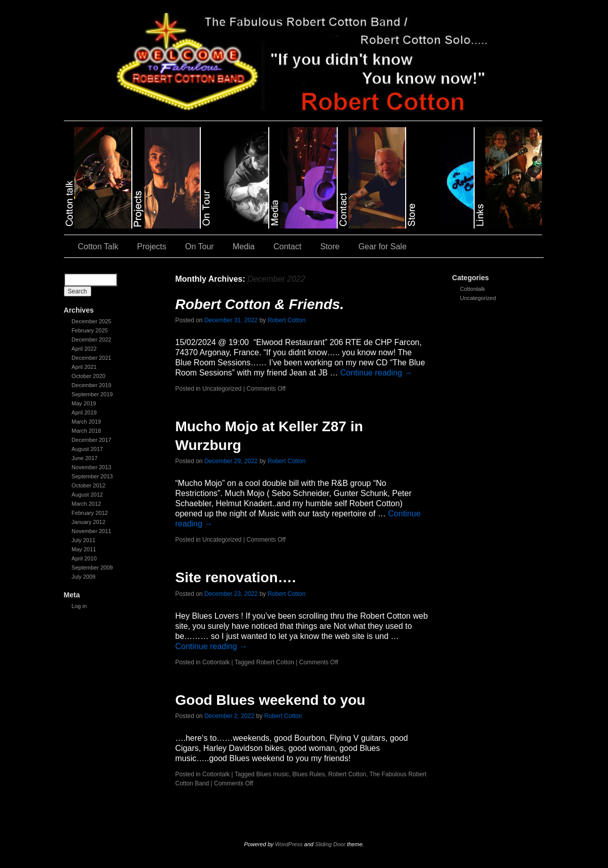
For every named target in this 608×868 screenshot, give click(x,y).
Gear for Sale (383, 247)
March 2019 (86, 422)
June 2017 (84, 458)
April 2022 (84, 349)
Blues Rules (309, 774)
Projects (152, 247)
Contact (287, 247)
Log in (79, 606)
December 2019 (91, 385)
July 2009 (83, 577)
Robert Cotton (287, 320)
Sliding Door (330, 844)
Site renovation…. (236, 577)
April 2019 (84, 412)
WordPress (289, 844)
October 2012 (88, 485)
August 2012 (87, 495)
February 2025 (90, 330)
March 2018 (86, 431)
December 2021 (91, 358)
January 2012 (88, 522)
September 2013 (92, 476)
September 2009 (92, 568)
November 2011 (91, 531)
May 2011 (84, 549)
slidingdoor (98, 178)
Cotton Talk (98, 247)
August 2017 (87, 449)
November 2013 (91, 467)
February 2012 (90, 513)
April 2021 (84, 367)
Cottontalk (473, 289)
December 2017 (91, 440)
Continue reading (376, 373)
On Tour (200, 247)
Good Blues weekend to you (271, 700)
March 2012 (86, 504)
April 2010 (84, 558)
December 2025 (91, 321)
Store (330, 247)
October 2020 (88, 376)
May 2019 (84, 403)
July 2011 (83, 540)
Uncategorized (478, 298)
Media (244, 247)
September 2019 (92, 394)
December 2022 (91, 339)
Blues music (273, 774)
